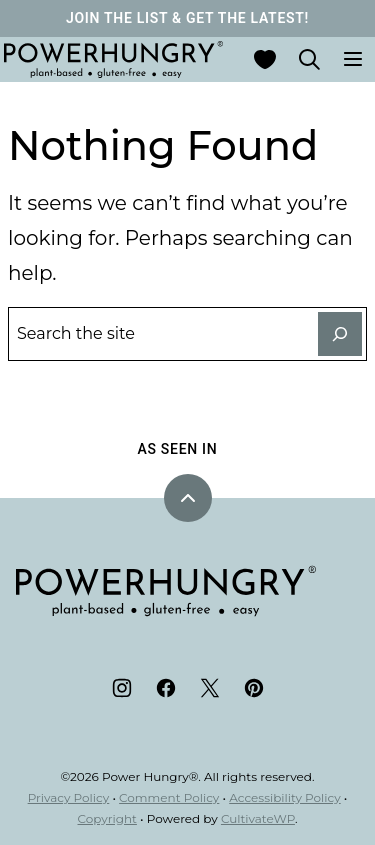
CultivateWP (258, 818)
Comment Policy (169, 797)
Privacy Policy (69, 797)
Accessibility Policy (285, 797)
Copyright (107, 818)
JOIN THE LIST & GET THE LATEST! (187, 18)
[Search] (309, 59)
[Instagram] (122, 688)
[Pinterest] (254, 688)
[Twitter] (210, 688)
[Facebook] (166, 688)
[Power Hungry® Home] (113, 59)
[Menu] (353, 59)
